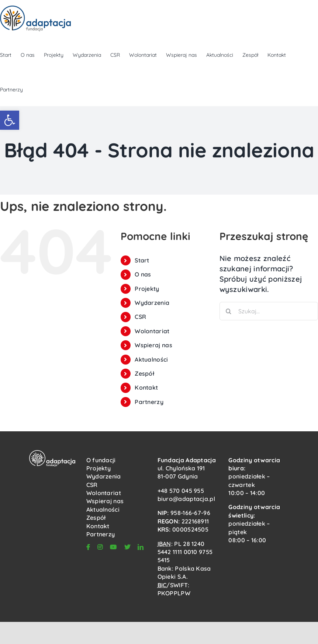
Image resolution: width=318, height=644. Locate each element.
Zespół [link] (144, 373)
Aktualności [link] (151, 359)
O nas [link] (143, 274)
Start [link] (142, 260)
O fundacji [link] (101, 460)
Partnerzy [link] (149, 402)
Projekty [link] (147, 289)
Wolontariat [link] (152, 331)
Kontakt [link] (146, 387)
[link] (10, 120)
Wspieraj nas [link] (153, 345)
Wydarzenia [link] (152, 303)
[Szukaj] (229, 311)
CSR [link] (140, 317)
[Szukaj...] (269, 311)
